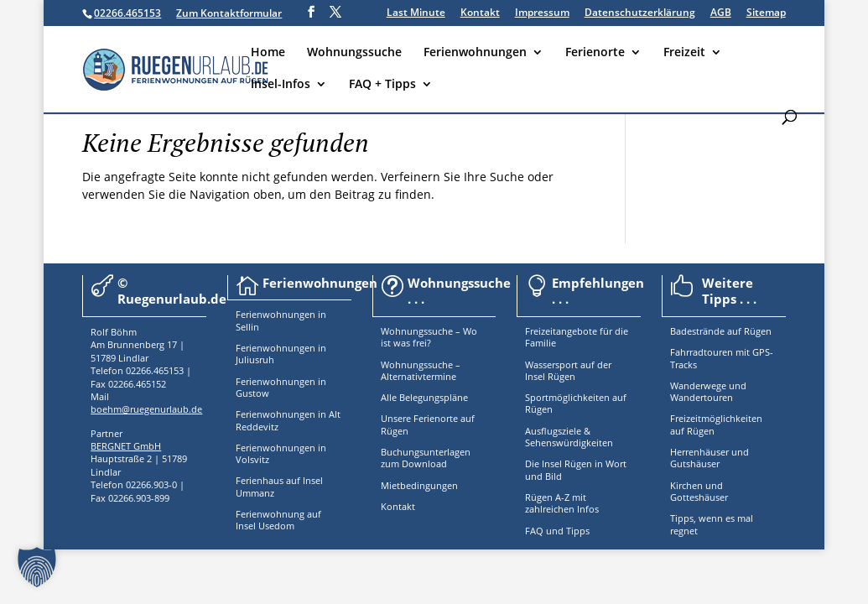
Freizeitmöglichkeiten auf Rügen (716, 424)
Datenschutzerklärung (640, 13)
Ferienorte (595, 53)
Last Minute (416, 13)
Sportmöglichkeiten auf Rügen (576, 403)
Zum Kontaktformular (229, 13)
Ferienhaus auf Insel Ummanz (279, 486)
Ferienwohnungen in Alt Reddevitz (288, 420)
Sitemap (766, 13)
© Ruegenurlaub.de (172, 291)
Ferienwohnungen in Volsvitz (281, 453)
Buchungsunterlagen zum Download (426, 458)
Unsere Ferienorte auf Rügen (428, 424)
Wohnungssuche (354, 53)
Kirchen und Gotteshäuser (699, 491)
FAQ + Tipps (382, 85)
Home (268, 53)
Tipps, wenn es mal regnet (712, 524)
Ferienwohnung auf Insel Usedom (278, 520)
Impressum (542, 13)
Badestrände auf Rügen (721, 331)
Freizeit (684, 53)
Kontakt (480, 13)
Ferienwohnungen (475, 53)
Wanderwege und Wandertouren (708, 391)
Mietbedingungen (419, 485)
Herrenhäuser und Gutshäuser (709, 458)
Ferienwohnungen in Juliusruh (281, 354)
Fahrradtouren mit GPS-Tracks (722, 358)
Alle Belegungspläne (424, 397)
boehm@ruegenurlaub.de (146, 409)
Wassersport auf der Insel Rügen (568, 370)
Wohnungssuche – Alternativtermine (421, 370)
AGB (721, 13)
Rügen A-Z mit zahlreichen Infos (562, 503)
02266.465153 (127, 13)
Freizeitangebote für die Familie (577, 337)
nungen (299, 314)
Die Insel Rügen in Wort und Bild (576, 469)
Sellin (247, 327)
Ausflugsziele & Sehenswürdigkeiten (569, 437)
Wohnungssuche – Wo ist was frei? (429, 337)
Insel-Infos (281, 85)
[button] (37, 567)
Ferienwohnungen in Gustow (281, 387)
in (321, 314)
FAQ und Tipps (557, 531)
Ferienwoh (259, 314)
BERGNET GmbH (126, 446)
